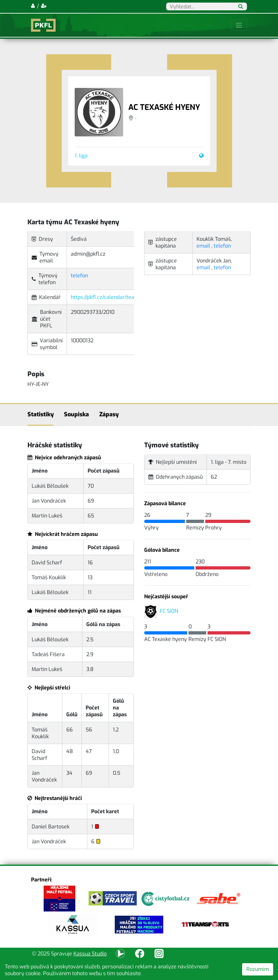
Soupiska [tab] (76, 414)
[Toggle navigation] (239, 25)
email (203, 246)
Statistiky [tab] (41, 414)
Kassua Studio (90, 954)
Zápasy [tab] (109, 414)
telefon (79, 276)
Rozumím (258, 969)
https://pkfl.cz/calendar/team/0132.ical (116, 297)
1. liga (81, 156)
